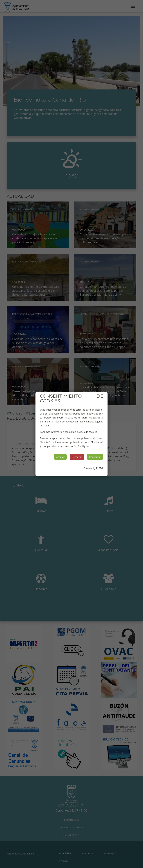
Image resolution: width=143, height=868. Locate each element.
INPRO (100, 468)
